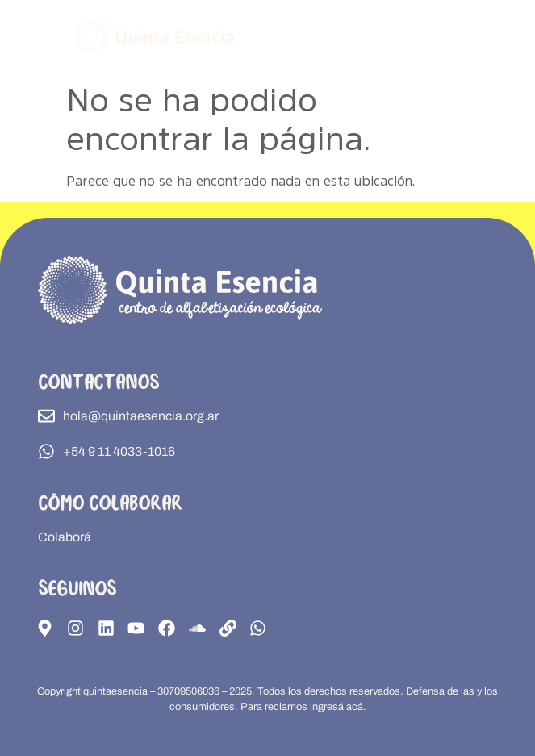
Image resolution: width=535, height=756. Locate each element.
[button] (462, 37)
